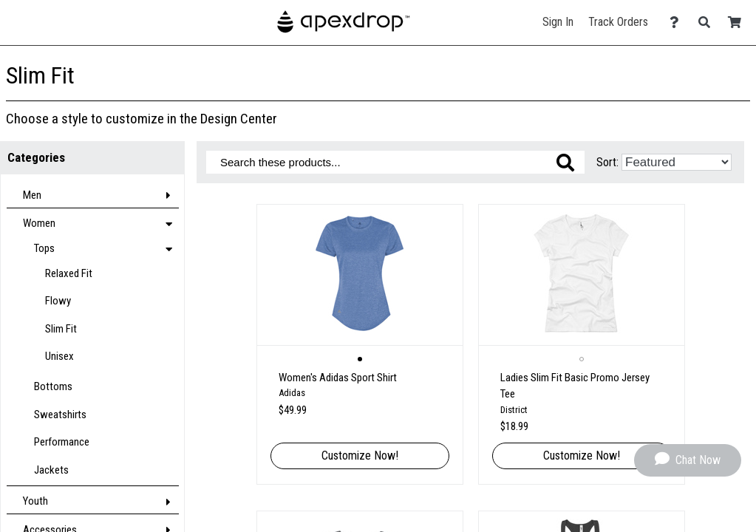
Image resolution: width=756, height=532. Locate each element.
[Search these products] (395, 162)
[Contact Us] (678, 23)
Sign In (558, 22)
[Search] (708, 23)
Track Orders (618, 22)
